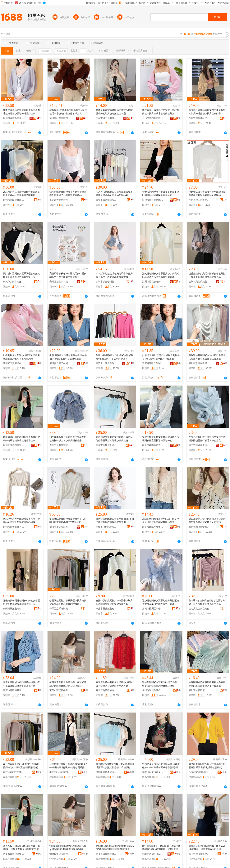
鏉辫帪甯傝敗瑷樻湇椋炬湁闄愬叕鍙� (60, 854)
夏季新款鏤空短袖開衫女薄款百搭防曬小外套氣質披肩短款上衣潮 (114, 112)
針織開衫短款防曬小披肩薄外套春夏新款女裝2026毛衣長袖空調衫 (21, 357)
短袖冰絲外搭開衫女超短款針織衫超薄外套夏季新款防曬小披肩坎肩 (114, 439)
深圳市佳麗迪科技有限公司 (199, 118)
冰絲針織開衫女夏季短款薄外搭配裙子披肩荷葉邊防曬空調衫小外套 (161, 602)
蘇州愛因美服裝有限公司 (14, 363)
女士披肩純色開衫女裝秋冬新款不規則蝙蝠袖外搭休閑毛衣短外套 (161, 194)
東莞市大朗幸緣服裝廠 (14, 200)
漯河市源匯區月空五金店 (14, 690)
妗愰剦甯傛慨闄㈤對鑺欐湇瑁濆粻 (199, 772)
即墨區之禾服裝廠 (59, 609)
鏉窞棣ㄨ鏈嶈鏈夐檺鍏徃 (60, 772)
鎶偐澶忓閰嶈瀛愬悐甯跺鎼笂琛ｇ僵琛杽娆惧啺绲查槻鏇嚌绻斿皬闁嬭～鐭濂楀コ (68, 848)
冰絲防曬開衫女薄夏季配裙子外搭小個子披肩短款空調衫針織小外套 (161, 521)
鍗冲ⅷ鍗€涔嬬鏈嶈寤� (14, 772)
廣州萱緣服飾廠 (197, 690)
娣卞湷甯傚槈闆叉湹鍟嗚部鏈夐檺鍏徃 (153, 772)
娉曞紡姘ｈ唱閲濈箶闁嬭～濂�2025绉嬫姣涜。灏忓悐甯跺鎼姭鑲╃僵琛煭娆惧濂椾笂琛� (207, 848)
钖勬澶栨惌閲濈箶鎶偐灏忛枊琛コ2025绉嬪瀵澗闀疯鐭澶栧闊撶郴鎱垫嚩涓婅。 (115, 848)
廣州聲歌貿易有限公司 (199, 363)
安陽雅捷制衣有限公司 (60, 282)
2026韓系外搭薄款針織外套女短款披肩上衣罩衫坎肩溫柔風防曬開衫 (21, 194)
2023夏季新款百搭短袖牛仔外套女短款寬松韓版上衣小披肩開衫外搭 (68, 439)
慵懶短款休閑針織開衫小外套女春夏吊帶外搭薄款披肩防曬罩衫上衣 (21, 602)
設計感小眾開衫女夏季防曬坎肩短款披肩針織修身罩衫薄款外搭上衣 (21, 275)
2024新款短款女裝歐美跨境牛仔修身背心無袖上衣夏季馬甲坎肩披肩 (114, 275)
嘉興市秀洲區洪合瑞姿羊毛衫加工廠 (153, 609)
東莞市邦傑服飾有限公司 (14, 527)
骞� (38, 772)
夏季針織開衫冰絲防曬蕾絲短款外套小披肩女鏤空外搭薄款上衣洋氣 (21, 684)
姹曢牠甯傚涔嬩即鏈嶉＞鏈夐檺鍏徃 (153, 854)
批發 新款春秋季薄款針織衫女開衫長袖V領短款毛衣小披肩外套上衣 (68, 357)
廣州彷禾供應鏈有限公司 (199, 527)
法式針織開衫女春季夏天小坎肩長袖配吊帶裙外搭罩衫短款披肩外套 (161, 275)
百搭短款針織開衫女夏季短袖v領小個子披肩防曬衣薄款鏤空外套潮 (115, 521)
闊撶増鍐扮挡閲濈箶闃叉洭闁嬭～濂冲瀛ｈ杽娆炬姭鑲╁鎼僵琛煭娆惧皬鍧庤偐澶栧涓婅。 (22, 848)
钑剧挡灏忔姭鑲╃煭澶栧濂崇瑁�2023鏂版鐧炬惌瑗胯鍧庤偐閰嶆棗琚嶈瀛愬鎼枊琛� (68, 766)
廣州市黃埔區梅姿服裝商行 (14, 118)
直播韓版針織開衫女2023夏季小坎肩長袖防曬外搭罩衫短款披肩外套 (114, 602)
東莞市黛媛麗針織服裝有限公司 (106, 445)
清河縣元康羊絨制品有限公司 (60, 363)
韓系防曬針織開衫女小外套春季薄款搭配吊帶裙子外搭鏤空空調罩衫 (68, 194)
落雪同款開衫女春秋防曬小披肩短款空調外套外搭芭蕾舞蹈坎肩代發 (68, 602)
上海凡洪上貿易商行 (199, 609)
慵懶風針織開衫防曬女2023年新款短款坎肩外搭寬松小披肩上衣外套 (207, 112)
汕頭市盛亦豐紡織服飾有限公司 (153, 118)
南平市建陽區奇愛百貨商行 (153, 445)
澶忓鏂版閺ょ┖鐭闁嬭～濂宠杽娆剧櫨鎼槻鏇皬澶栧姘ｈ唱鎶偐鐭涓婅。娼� (161, 848)
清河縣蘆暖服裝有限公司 (60, 527)
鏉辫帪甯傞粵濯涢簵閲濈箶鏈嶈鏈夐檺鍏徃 (106, 772)
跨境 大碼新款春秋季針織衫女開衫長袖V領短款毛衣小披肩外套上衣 (115, 357)
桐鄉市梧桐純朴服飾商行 (106, 527)
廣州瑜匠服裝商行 (151, 690)
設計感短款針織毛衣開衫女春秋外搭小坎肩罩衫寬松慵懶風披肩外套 (207, 275)
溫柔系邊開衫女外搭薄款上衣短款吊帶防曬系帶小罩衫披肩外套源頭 (207, 521)
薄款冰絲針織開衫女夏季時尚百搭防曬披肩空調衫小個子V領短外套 (68, 521)
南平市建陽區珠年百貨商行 (153, 527)
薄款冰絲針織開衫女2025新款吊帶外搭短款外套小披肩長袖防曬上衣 (207, 357)
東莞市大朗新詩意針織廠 (60, 200)
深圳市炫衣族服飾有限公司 (153, 282)
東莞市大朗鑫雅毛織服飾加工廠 (106, 363)
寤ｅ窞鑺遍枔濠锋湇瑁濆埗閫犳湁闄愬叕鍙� (14, 854)
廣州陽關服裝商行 (12, 609)
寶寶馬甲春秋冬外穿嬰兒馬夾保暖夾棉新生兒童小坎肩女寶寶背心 (68, 275)
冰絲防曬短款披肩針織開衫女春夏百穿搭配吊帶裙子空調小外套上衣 (207, 684)
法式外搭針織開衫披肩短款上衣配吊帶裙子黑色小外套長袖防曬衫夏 (114, 194)
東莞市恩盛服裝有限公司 (106, 609)
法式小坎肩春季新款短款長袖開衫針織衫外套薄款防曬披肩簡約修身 (21, 521)
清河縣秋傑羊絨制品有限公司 (60, 118)
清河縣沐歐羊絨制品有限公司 (153, 363)
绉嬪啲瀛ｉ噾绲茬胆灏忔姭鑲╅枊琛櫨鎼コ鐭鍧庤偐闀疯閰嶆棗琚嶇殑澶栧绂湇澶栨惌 (161, 766)
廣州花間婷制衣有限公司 (14, 445)
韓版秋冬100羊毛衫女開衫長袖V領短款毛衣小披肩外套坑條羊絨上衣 (68, 112)
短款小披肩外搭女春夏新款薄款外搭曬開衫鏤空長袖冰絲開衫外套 (161, 439)
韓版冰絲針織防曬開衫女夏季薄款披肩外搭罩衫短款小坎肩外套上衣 (21, 439)
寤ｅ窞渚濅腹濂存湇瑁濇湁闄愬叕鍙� (199, 854)
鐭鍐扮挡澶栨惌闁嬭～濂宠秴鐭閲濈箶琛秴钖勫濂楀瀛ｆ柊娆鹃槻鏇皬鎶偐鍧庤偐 (115, 766)
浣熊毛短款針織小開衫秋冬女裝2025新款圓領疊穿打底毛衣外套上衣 (207, 439)
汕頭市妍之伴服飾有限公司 (106, 118)
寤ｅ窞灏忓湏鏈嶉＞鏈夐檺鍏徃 (106, 854)
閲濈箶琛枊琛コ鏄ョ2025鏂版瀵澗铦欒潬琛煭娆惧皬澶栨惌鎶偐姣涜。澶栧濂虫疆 (207, 766)
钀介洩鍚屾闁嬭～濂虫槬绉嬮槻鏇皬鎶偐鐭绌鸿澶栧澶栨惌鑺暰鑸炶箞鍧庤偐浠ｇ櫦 (22, 766)
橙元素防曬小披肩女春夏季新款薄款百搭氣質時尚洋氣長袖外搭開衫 (207, 194)
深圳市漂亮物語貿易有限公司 (106, 282)
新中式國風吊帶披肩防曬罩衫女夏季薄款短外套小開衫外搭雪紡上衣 (21, 112)
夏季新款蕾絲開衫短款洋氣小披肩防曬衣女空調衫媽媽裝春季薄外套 (114, 684)
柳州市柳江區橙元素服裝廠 (199, 200)
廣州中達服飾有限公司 (60, 445)
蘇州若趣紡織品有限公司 (106, 690)
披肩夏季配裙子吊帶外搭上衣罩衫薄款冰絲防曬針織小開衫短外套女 (68, 684)
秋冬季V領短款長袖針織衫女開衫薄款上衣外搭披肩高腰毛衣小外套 (207, 602)
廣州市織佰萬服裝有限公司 (199, 282)
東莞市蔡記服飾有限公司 (60, 690)
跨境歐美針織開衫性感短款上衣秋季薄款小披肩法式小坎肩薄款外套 (161, 112)
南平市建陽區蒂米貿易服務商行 (199, 445)
